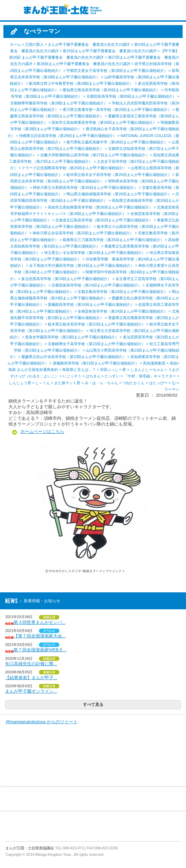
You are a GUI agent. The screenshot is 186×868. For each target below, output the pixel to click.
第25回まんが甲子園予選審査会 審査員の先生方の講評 (109, 51)
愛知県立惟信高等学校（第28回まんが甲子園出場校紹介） (111, 90)
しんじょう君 (20, 383)
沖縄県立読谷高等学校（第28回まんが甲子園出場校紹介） (68, 136)
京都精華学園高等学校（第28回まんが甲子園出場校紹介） (59, 103)
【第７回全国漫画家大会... (40, 636)
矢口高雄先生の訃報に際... (31, 664)
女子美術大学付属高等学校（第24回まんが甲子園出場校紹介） (81, 265)
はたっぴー (158, 383)
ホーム (15, 44)
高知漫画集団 (154, 363)
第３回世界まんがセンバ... (40, 622)
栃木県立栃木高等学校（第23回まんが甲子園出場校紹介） (96, 324)
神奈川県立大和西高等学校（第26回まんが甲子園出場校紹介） (85, 188)
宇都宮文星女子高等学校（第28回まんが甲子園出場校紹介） (117, 71)
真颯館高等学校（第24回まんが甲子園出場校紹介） (91, 304)
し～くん (43, 383)
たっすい (112, 376)
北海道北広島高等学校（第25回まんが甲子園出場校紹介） (104, 220)
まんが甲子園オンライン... (31, 691)
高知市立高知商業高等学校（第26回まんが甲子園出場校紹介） (100, 207)
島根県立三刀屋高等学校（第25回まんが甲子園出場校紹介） (113, 240)
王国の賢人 (34, 44)
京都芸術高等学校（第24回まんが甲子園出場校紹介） (96, 285)
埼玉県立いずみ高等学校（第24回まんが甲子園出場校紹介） (95, 253)
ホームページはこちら (42, 431)
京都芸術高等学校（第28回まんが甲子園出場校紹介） (131, 96)
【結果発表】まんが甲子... (31, 678)
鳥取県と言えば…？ (79, 370)
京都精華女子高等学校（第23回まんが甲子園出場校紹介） (96, 344)
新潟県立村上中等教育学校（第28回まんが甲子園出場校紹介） (81, 83)
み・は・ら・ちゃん (101, 383)
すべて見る (93, 705)
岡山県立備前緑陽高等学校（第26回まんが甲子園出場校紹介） (119, 194)
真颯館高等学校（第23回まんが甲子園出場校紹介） (96, 363)
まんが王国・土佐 (61, 10)
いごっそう (72, 376)
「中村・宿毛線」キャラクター (150, 376)
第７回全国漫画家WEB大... (40, 650)
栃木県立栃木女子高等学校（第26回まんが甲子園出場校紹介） (119, 175)
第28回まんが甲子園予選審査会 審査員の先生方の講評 (83, 64)
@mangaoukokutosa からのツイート (41, 722)
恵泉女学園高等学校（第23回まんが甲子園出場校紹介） (72, 337)
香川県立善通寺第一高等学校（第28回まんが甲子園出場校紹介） (117, 110)
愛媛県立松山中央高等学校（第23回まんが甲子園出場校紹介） (74, 357)
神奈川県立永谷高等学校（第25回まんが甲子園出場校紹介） (83, 233)
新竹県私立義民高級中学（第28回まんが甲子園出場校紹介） (117, 142)
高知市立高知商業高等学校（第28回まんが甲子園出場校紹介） (104, 122)
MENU (10, 10)
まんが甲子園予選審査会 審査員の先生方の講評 (89, 44)
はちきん (93, 376)
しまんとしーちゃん (147, 370)
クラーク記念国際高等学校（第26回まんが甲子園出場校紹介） (74, 168)
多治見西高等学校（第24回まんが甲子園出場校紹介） (66, 279)
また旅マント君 (67, 383)
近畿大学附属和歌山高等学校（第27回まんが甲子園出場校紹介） (95, 155)
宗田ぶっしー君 (113, 370)
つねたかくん (133, 383)
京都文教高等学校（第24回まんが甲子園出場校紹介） (122, 292)
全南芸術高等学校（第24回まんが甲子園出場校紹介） (122, 311)
